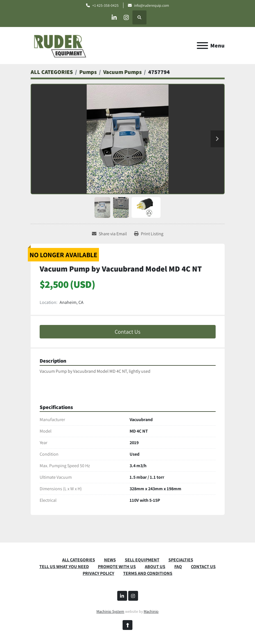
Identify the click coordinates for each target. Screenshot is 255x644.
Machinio (151, 611)
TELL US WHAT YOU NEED (64, 567)
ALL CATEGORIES (79, 560)
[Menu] (202, 46)
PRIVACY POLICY (98, 573)
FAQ (178, 567)
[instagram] (127, 17)
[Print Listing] (149, 234)
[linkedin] (113, 17)
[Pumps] (88, 72)
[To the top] (128, 625)
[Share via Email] (109, 234)
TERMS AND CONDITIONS (148, 573)
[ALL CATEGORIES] (52, 72)
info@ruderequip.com (152, 5)
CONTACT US (203, 567)
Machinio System (110, 611)
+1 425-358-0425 (105, 5)
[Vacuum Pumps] (122, 72)
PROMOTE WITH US (117, 567)
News (110, 560)
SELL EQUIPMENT (142, 560)
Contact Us (128, 332)
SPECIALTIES (181, 560)
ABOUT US (155, 567)
